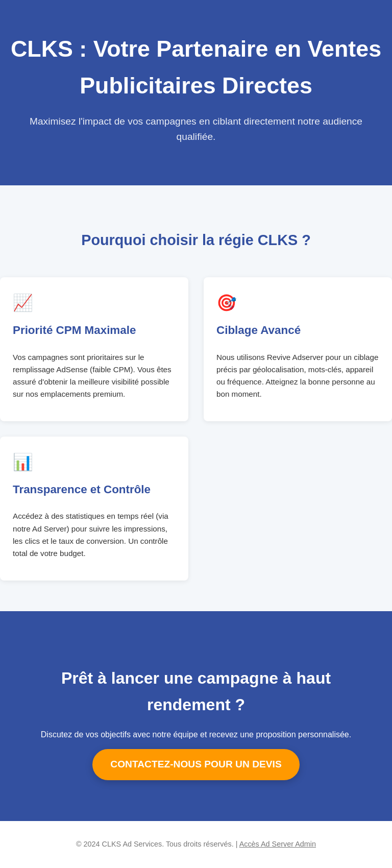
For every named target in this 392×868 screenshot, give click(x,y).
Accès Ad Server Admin (278, 844)
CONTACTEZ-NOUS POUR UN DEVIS (196, 764)
